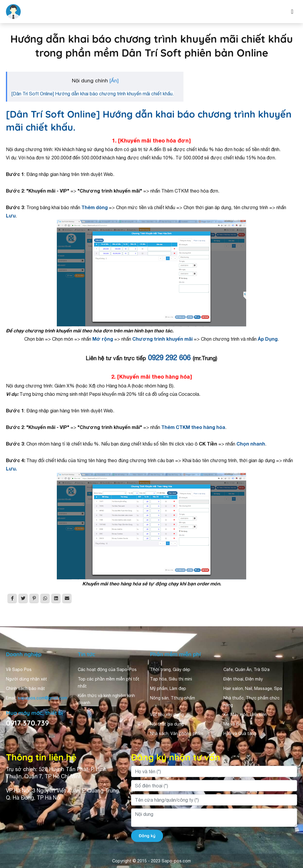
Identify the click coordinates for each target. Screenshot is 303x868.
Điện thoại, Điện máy (243, 679)
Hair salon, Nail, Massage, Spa (253, 688)
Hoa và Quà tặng (240, 734)
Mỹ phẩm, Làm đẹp (168, 688)
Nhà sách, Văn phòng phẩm (177, 734)
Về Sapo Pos (19, 670)
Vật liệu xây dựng (167, 715)
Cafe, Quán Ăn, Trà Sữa (246, 670)
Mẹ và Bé (232, 724)
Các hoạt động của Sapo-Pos (107, 670)
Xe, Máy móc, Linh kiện (245, 715)
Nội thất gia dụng (167, 724)
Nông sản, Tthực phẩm (173, 698)
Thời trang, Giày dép (170, 670)
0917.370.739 (27, 723)
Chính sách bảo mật (25, 688)
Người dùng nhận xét (26, 679)
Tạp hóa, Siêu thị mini (171, 679)
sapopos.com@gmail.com (42, 698)
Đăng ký (147, 836)
